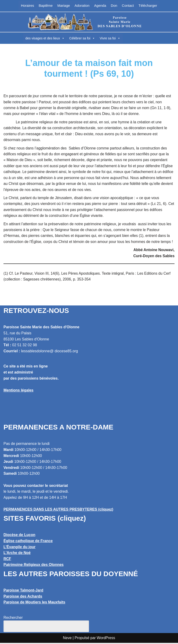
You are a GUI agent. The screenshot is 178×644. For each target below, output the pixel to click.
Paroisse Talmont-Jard (23, 591)
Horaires (28, 5)
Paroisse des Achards (23, 597)
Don (114, 5)
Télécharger (148, 5)
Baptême (46, 5)
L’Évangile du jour (20, 548)
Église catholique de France (28, 542)
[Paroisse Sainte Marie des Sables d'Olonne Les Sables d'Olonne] (89, 22)
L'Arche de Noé (17, 554)
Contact (128, 5)
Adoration (82, 5)
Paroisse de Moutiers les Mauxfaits (34, 604)
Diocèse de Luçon (19, 536)
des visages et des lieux (45, 38)
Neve (67, 639)
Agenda (100, 5)
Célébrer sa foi (82, 38)
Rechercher (13, 619)
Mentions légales (18, 391)
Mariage (64, 5)
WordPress (106, 639)
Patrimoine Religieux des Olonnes (34, 566)
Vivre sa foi (110, 38)
